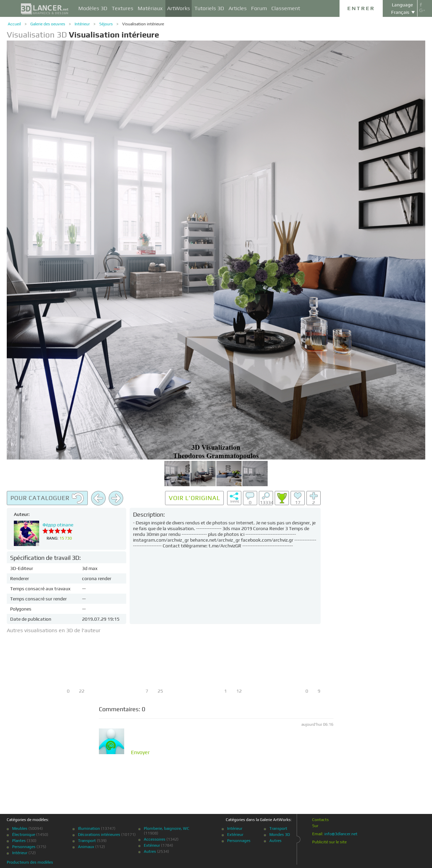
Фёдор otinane (58, 525)
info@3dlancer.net (341, 834)
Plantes (19, 841)
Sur (315, 826)
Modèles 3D (93, 8)
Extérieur (152, 845)
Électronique (24, 835)
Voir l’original (194, 498)
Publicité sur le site (329, 842)
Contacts (320, 820)
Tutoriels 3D (209, 8)
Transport (87, 841)
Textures (123, 8)
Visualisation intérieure (143, 24)
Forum (259, 8)
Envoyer (140, 752)
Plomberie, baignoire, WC (167, 828)
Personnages (24, 847)
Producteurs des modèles (30, 862)
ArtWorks (179, 8)
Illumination (89, 828)
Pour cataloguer (47, 498)
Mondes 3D (280, 835)
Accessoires (155, 839)
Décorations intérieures (99, 835)
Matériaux (150, 8)
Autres (150, 851)
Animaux (86, 847)
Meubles (20, 828)
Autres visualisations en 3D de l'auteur (54, 630)
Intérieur (82, 24)
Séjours (106, 24)
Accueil (14, 24)
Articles (238, 8)
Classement (286, 8)
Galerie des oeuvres (48, 24)
